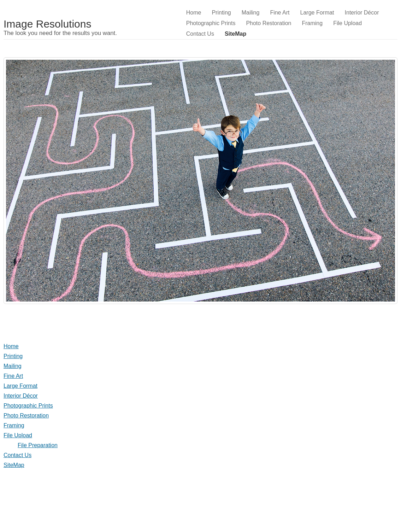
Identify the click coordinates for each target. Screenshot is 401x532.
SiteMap (235, 34)
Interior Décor (362, 13)
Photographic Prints (211, 23)
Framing (312, 23)
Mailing (251, 13)
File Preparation (38, 445)
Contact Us (200, 34)
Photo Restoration (269, 23)
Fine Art (280, 13)
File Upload (347, 23)
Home (194, 13)
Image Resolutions (47, 24)
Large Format (317, 13)
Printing (221, 13)
